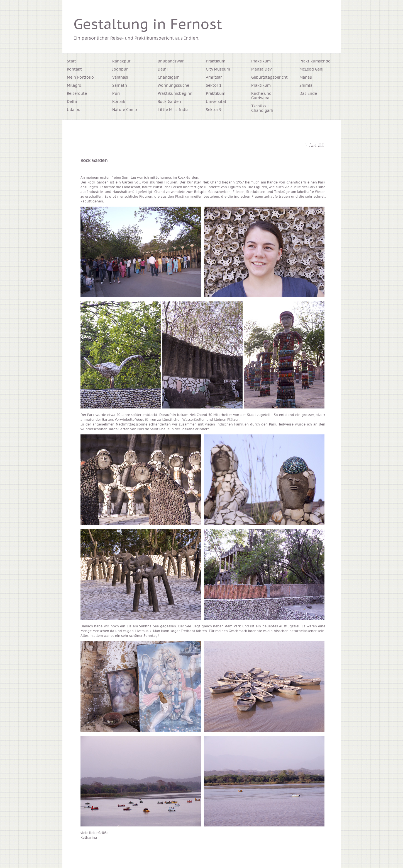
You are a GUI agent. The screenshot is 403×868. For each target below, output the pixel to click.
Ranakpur (121, 61)
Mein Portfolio (80, 78)
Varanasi (120, 78)
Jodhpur (120, 69)
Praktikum (216, 61)
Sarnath (120, 86)
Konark (119, 102)
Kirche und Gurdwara (261, 96)
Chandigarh (169, 78)
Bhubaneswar (171, 61)
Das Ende (308, 94)
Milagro (74, 86)
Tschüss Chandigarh (262, 108)
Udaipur (74, 110)
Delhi (72, 102)
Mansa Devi (262, 69)
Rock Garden (169, 102)
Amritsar (214, 78)
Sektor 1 (214, 86)
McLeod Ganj (311, 69)
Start (71, 61)
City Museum (218, 69)
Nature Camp (125, 110)
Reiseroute (77, 94)
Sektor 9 (214, 110)
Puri (116, 94)
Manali (306, 78)
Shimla (306, 86)
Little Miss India (173, 110)
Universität (216, 102)
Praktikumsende (315, 61)
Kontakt (74, 69)
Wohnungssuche (173, 86)
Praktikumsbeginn (175, 94)
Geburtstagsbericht (269, 78)
